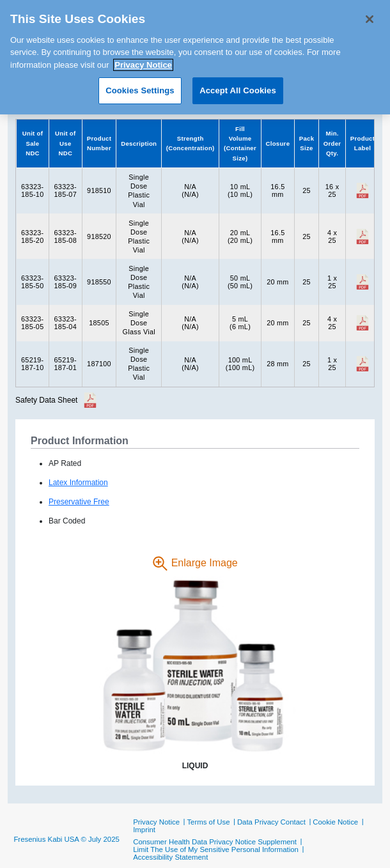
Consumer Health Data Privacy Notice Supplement (215, 842)
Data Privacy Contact (271, 822)
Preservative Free (79, 502)
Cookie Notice (335, 822)
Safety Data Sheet (46, 400)
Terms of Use (208, 822)
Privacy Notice (156, 822)
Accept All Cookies (238, 85)
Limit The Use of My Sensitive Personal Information (216, 849)
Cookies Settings (140, 85)
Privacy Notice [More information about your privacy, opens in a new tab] (143, 60)
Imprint (144, 830)
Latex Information (78, 483)
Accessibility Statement (170, 857)
